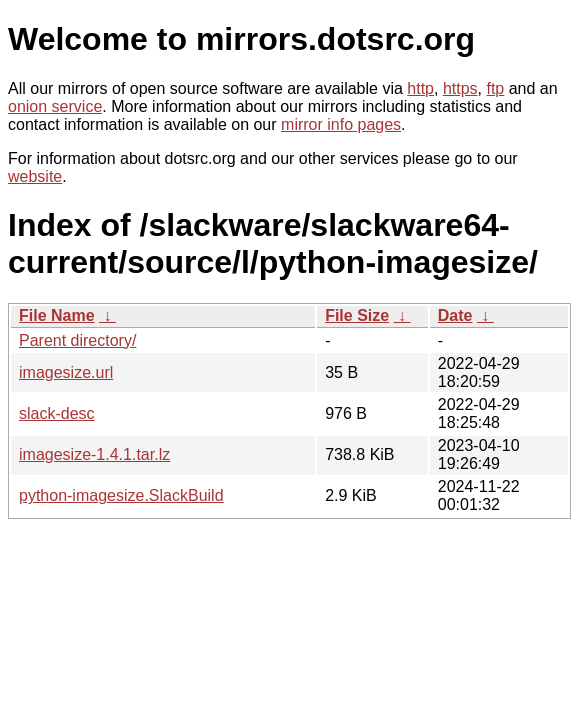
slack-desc (57, 413)
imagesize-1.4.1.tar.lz (94, 454)
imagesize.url (66, 372)
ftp (495, 88)
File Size (357, 315)
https (460, 88)
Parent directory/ (77, 340)
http (420, 88)
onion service (55, 106)
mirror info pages (341, 124)
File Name (57, 315)
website (35, 176)
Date (455, 315)
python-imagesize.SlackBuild (121, 495)
